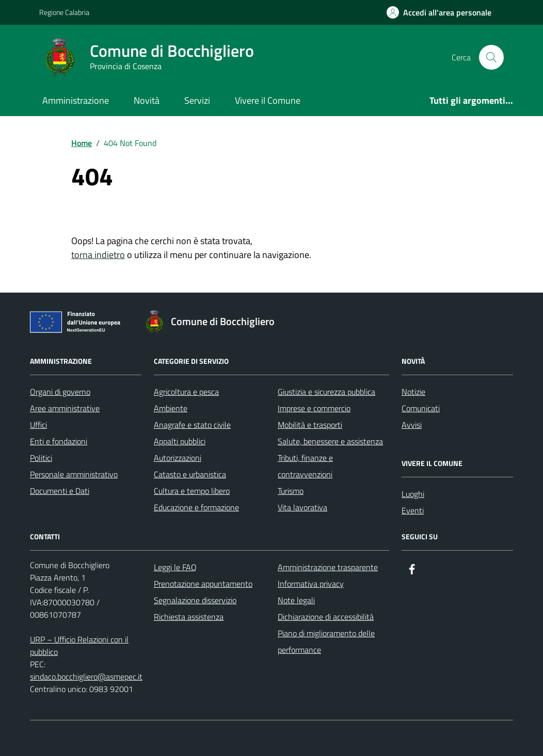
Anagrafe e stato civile (192, 425)
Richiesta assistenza (189, 617)
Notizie (413, 392)
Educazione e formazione (196, 507)
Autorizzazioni (178, 458)
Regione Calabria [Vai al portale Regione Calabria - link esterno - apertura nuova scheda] (64, 12)
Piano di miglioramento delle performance (326, 641)
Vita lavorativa (302, 507)
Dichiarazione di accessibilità (326, 617)
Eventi (413, 510)
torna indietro (98, 255)
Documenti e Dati (60, 491)
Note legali (296, 600)
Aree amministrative (65, 408)
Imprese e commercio (314, 408)
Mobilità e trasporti (310, 425)
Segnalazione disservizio (195, 600)
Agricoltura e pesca (186, 392)
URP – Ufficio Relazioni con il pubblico (79, 646)
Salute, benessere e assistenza (330, 441)
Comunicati (421, 408)
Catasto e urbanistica (190, 474)
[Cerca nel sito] (491, 57)
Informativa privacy (311, 584)
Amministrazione (76, 100)
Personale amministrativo (74, 474)
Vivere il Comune (268, 100)
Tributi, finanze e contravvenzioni (305, 466)
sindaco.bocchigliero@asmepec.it (86, 677)
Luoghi (413, 494)
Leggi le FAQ (175, 567)
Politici (41, 458)
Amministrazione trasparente (328, 567)
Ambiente (171, 408)
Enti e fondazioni (59, 441)
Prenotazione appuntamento (203, 584)
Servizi (197, 100)
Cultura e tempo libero (192, 491)
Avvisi (412, 425)
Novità (147, 100)
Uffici (38, 425)
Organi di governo (60, 392)
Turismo (291, 491)
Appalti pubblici (180, 441)
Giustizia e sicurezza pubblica (326, 392)
